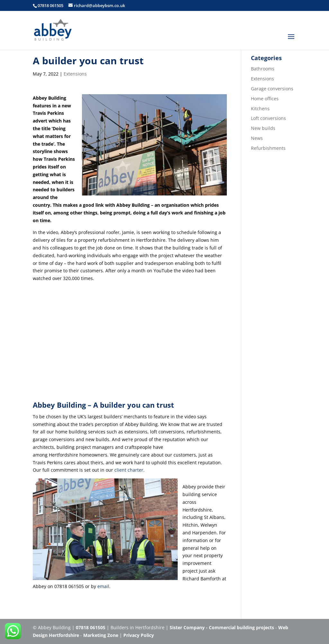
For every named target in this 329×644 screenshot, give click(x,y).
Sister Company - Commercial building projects (222, 627)
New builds (263, 128)
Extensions (75, 74)
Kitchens (260, 109)
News (257, 138)
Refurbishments (268, 148)
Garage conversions (272, 89)
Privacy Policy (139, 635)
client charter (129, 470)
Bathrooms (263, 69)
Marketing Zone (101, 635)
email (103, 586)
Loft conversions (268, 118)
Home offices (265, 99)
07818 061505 (50, 5)
